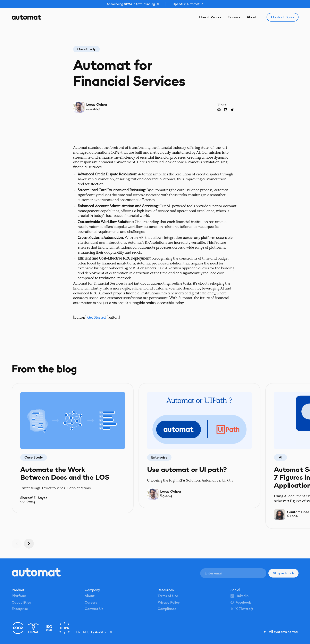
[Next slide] (29, 543)
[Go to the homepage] (36, 572)
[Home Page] (26, 17)
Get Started (97, 318)
